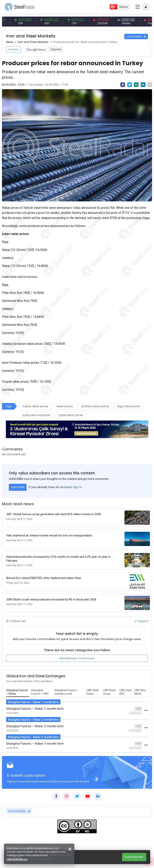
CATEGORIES (136, 37)
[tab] (18, 692)
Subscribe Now (134, 857)
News (10, 42)
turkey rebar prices (35, 406)
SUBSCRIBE (18, 487)
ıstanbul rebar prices (95, 406)
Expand (141, 621)
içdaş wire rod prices (36, 415)
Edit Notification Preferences (77, 658)
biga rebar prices (129, 406)
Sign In (77, 487)
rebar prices (65, 406)
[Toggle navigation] (146, 7)
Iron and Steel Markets (33, 42)
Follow (14, 49)
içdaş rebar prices (71, 415)
